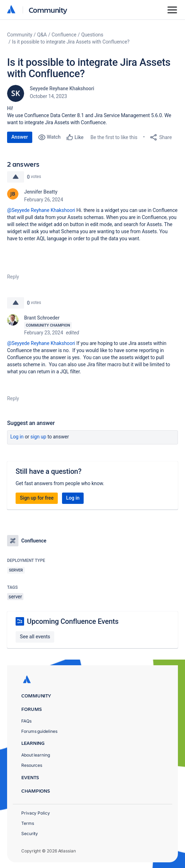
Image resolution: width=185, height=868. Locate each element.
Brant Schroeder (42, 318)
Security (30, 833)
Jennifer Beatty (41, 192)
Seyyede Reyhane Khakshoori (62, 88)
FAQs (26, 721)
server (15, 597)
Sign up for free (37, 498)
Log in (17, 437)
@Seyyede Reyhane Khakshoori (41, 210)
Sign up (38, 437)
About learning (36, 755)
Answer (20, 137)
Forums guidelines (39, 731)
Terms (28, 823)
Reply (13, 277)
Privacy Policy (36, 813)
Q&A (42, 35)
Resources (32, 765)
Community (48, 10)
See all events (35, 637)
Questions (92, 35)
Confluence (64, 35)
